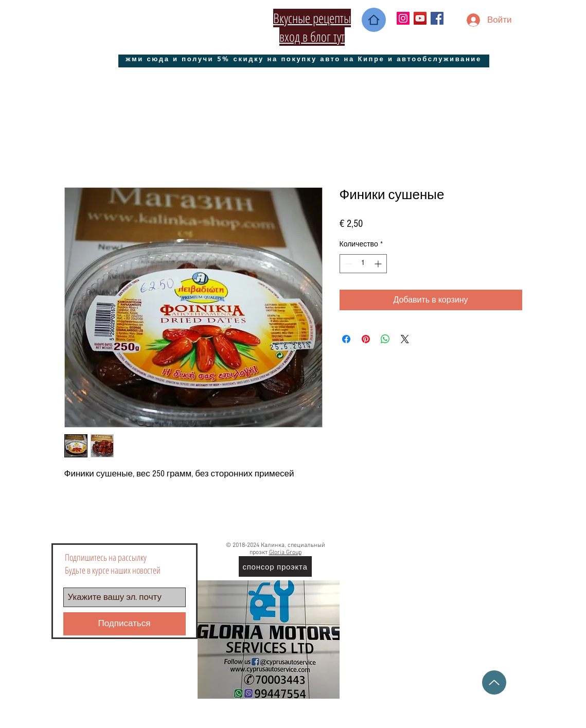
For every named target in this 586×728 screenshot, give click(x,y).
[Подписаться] (125, 624)
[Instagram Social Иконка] (403, 18)
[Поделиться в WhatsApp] (385, 339)
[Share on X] (405, 339)
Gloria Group (285, 553)
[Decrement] (348, 264)
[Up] (494, 682)
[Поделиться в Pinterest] (366, 339)
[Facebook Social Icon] (437, 18)
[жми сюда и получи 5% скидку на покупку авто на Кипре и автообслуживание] (304, 58)
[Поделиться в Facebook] (346, 339)
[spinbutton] (363, 264)
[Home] (374, 20)
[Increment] (379, 264)
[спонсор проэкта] (275, 566)
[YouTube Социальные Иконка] (420, 18)
